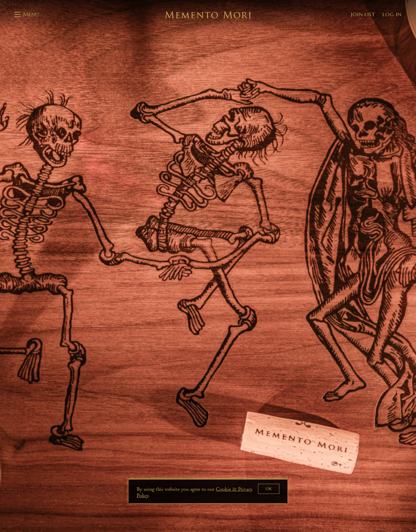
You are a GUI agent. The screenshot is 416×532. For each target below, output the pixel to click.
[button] (27, 14)
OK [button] (269, 489)
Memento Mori (208, 14)
